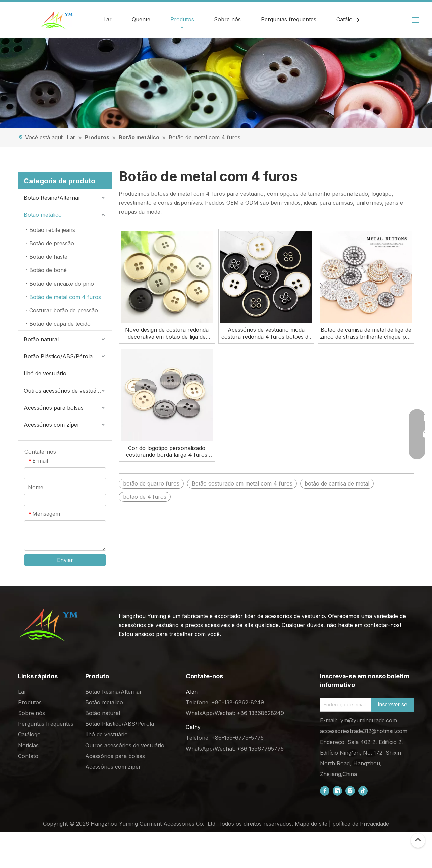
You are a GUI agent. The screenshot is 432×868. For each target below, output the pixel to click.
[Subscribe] (392, 705)
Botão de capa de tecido (60, 324)
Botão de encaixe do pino (62, 284)
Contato (28, 756)
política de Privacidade (361, 824)
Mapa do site (311, 824)
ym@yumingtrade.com (369, 720)
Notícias (28, 745)
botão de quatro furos (151, 483)
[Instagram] (350, 791)
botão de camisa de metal (337, 483)
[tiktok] (363, 791)
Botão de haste (48, 257)
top (418, 840)
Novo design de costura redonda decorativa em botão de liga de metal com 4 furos (167, 333)
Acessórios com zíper (52, 425)
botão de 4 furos (145, 497)
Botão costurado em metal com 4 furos (242, 483)
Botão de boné (48, 270)
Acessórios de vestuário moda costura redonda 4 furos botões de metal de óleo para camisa (266, 333)
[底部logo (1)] (48, 625)
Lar (107, 19)
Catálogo (348, 19)
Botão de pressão (52, 243)
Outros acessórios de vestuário (63, 391)
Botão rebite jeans (52, 230)
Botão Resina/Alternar (52, 198)
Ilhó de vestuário (45, 373)
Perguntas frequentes (289, 19)
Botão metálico (43, 215)
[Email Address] (344, 705)
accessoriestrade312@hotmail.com (364, 731)
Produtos (182, 19)
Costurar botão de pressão (64, 310)
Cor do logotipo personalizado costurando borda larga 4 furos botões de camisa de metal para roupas (167, 451)
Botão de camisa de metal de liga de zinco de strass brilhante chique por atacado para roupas (366, 333)
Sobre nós (227, 19)
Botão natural (41, 339)
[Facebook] (325, 791)
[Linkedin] (337, 791)
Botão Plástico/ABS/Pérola (58, 356)
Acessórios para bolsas (54, 408)
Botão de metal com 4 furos (65, 297)
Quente (141, 19)
